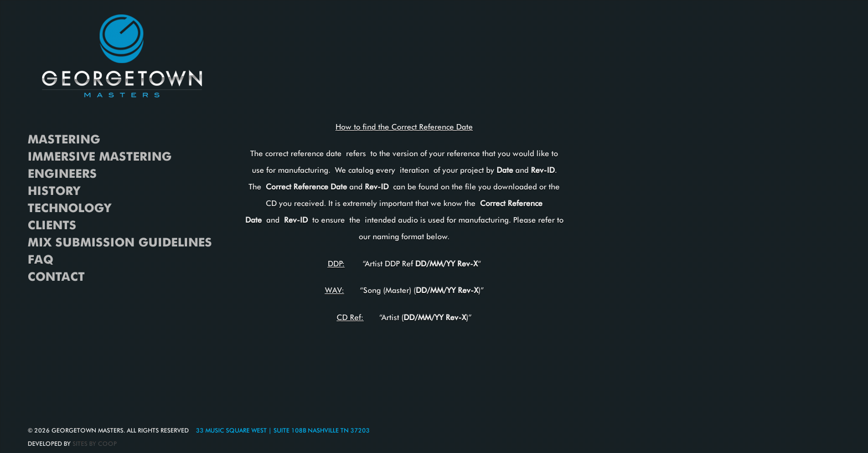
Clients (52, 225)
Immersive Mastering (100, 157)
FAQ (40, 260)
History (54, 191)
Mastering (64, 140)
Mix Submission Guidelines (120, 243)
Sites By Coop (95, 444)
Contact (56, 277)
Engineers (62, 174)
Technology (69, 208)
